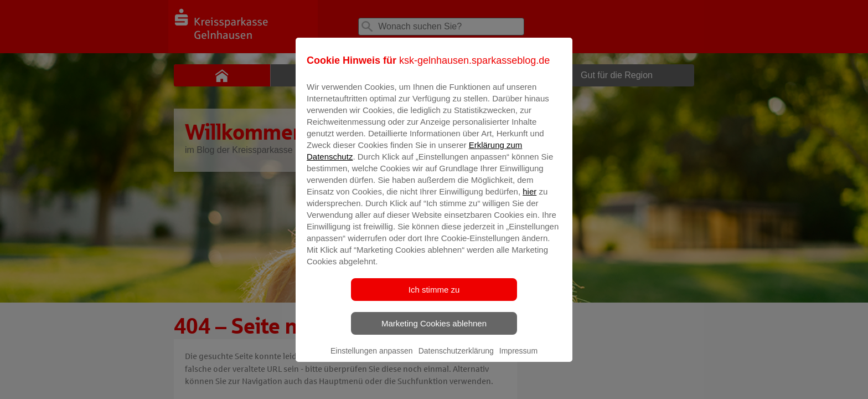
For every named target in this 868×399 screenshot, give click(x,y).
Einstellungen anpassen (372, 359)
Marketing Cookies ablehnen (434, 331)
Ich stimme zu (434, 297)
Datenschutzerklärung (456, 359)
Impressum (518, 359)
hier (529, 199)
